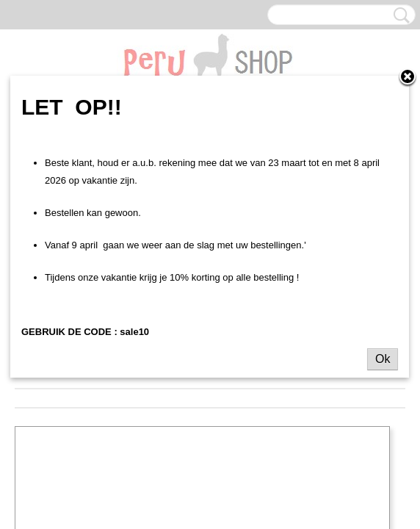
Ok (383, 359)
